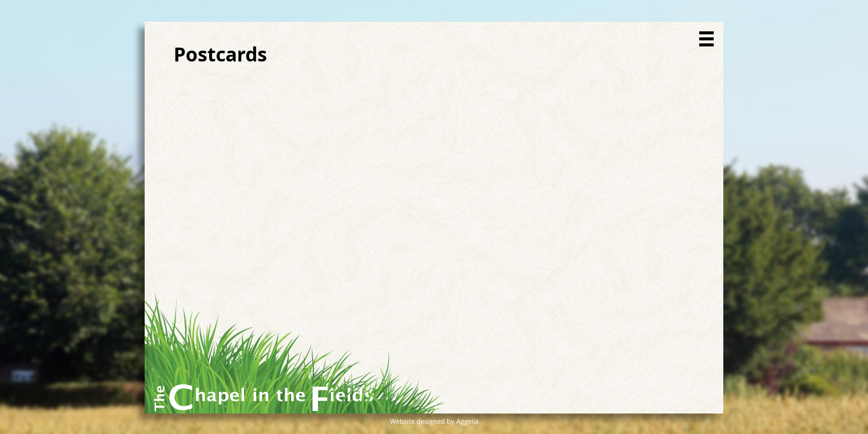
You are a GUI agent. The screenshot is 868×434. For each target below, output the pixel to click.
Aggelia (467, 421)
